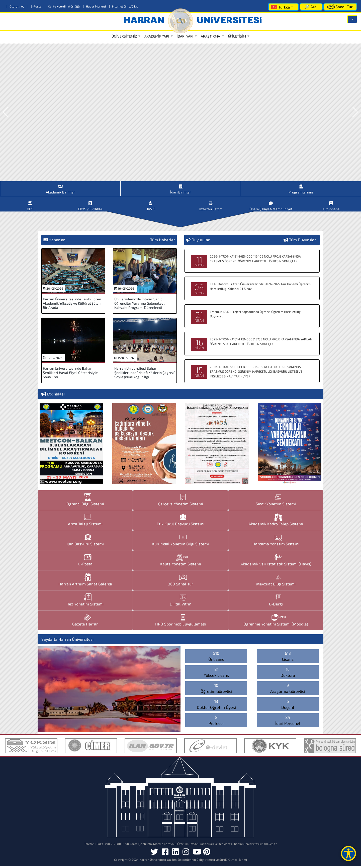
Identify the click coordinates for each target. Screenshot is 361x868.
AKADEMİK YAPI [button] (157, 36)
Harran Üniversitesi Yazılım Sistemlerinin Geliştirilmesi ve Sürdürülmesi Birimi (193, 861)
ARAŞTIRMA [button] (211, 36)
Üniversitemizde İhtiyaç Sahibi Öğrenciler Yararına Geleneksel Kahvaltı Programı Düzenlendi (139, 305)
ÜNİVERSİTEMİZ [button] (125, 36)
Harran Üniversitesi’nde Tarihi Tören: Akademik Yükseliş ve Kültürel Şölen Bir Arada (72, 305)
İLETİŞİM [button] (237, 36)
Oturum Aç (16, 6)
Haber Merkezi (95, 6)
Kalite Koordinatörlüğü (63, 6)
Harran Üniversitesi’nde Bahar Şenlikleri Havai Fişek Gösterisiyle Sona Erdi (70, 375)
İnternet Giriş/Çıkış (123, 6)
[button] (352, 19)
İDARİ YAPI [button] (185, 36)
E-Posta (35, 6)
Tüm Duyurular (302, 242)
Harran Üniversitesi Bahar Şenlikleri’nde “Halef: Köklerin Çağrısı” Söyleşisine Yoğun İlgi (145, 375)
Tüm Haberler (163, 242)
